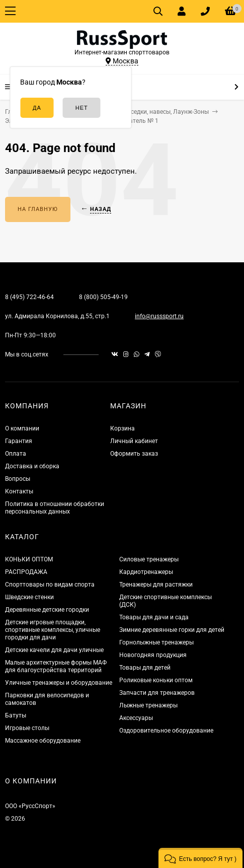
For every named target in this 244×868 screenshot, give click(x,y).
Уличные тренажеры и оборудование (59, 683)
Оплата (16, 454)
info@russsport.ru (159, 316)
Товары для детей (145, 668)
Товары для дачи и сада (154, 617)
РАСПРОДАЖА (26, 572)
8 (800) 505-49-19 (103, 297)
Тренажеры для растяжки (156, 585)
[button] (200, 858)
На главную (38, 209)
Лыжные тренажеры (148, 705)
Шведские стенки (29, 597)
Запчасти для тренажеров (157, 693)
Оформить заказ (134, 454)
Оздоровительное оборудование (166, 731)
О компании (22, 428)
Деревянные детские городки (47, 610)
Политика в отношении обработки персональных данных (55, 508)
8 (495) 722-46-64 (29, 297)
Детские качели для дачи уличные (54, 650)
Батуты (16, 715)
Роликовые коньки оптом (156, 680)
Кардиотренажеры (146, 572)
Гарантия (19, 441)
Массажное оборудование (43, 741)
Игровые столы (27, 728)
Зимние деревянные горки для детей (172, 630)
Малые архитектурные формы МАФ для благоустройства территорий (56, 666)
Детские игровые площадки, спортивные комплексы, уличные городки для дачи (53, 630)
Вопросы (18, 479)
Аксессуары (136, 718)
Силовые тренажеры (149, 559)
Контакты (19, 491)
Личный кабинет (134, 441)
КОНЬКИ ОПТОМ (29, 559)
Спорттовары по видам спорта (50, 585)
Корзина (123, 428)
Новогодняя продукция (153, 655)
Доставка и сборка (32, 466)
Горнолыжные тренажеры (156, 642)
